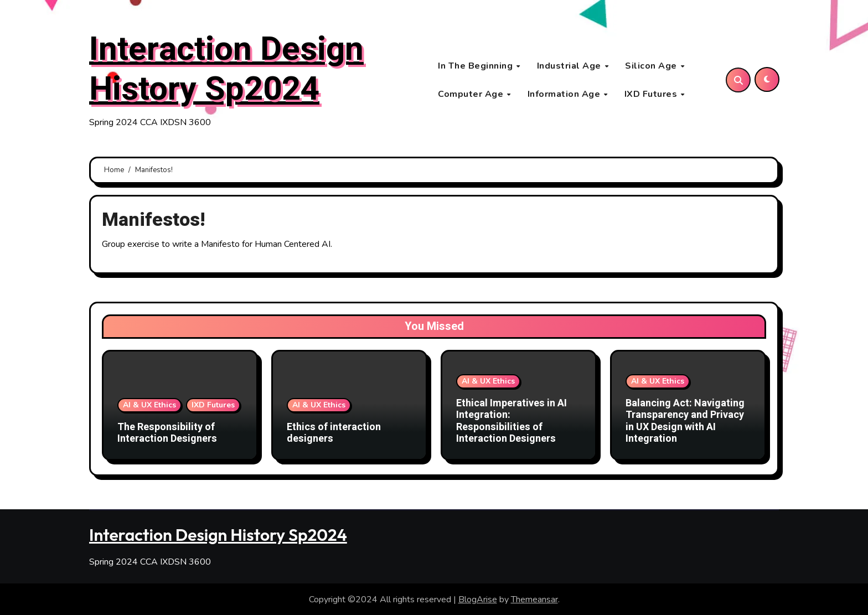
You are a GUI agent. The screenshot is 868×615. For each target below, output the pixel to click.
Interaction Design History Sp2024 (226, 70)
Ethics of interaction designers (334, 435)
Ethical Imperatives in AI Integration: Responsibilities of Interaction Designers (512, 423)
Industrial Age (570, 66)
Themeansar (534, 599)
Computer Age (472, 95)
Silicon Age (652, 66)
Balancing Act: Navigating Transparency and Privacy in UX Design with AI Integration (685, 423)
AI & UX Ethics (149, 407)
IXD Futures (652, 95)
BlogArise (478, 599)
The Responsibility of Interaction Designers (167, 435)
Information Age (565, 95)
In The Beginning (477, 66)
